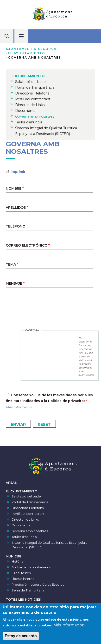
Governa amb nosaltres (30, 531)
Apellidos (16, 208)
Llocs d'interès (23, 579)
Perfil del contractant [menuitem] (33, 99)
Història (17, 561)
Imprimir (18, 172)
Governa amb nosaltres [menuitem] (35, 116)
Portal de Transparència (30, 502)
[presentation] (52, 342)
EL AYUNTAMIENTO (27, 53)
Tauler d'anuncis (24, 537)
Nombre (14, 188)
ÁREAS (11, 483)
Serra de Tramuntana (28, 590)
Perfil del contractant (28, 514)
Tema (11, 264)
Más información (69, 625)
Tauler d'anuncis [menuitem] (28, 122)
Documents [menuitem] (25, 111)
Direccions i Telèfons (28, 508)
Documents (21, 525)
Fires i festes (21, 573)
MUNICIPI (13, 556)
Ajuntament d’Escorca (31, 49)
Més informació (19, 407)
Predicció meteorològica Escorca (38, 585)
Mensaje (14, 283)
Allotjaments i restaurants (31, 567)
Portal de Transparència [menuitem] (35, 87)
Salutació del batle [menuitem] (30, 82)
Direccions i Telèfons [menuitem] (32, 93)
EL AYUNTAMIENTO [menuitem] (27, 76)
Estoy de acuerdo (21, 636)
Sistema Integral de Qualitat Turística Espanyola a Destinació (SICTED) (50, 545)
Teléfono (16, 226)
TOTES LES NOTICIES (23, 600)
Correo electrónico (27, 245)
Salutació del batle (26, 496)
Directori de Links (25, 520)
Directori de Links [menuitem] (30, 105)
